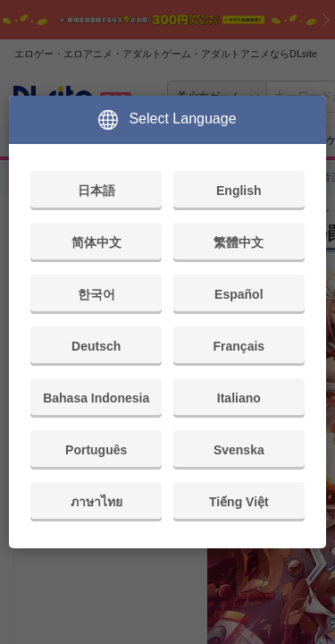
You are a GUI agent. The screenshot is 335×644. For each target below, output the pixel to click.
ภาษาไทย (96, 502)
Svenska (239, 450)
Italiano (239, 398)
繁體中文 (239, 242)
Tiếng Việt (239, 502)
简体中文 (96, 242)
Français (239, 346)
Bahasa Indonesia (96, 398)
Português (96, 450)
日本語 (96, 191)
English (239, 191)
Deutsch (96, 346)
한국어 (96, 294)
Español (239, 294)
